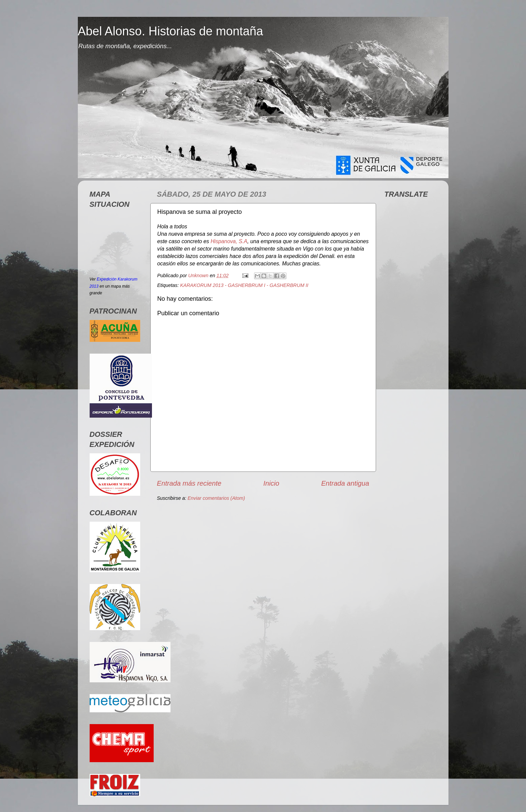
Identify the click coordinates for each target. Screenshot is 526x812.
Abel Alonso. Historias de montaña (171, 31)
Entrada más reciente (189, 483)
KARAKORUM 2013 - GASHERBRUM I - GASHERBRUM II (244, 285)
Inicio (271, 483)
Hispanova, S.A (229, 241)
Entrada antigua (345, 483)
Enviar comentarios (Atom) (216, 498)
